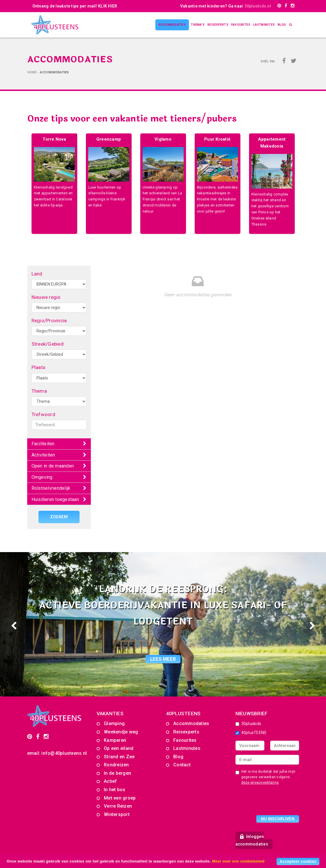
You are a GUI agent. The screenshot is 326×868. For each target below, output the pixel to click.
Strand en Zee (119, 757)
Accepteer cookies (298, 861)
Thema (39, 391)
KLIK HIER (108, 6)
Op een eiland (119, 748)
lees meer (163, 659)
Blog (282, 25)
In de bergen (117, 773)
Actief (110, 781)
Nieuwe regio (46, 297)
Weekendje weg (121, 732)
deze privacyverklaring (260, 783)
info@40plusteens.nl (64, 753)
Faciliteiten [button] (43, 444)
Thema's (198, 25)
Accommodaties (172, 25)
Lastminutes (264, 25)
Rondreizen (116, 765)
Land (37, 274)
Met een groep (120, 798)
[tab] (59, 444)
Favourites (241, 25)
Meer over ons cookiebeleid (238, 861)
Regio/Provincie (49, 321)
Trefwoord (43, 414)
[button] (24, 624)
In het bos (115, 790)
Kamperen (115, 740)
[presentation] (279, 801)
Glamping (114, 723)
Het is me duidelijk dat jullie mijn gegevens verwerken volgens (266, 777)
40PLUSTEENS (183, 713)
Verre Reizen (118, 806)
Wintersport (117, 814)
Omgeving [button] (42, 477)
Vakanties (110, 713)
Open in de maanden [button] (53, 466)
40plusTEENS (251, 733)
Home (32, 72)
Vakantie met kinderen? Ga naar (226, 6)
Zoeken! (59, 517)
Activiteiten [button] (43, 455)
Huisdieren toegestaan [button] (55, 499)
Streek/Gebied (48, 344)
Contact (182, 765)
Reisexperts (218, 25)
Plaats (39, 367)
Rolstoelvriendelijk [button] (51, 488)
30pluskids (248, 724)
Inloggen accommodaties (252, 840)
